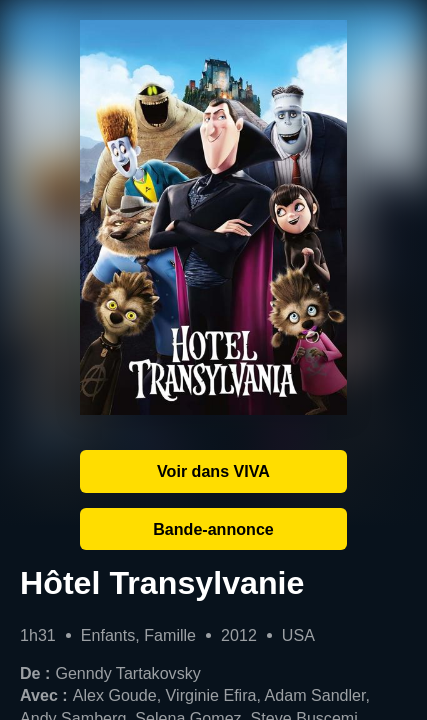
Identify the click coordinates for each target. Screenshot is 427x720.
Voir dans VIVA (213, 471)
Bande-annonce (213, 529)
